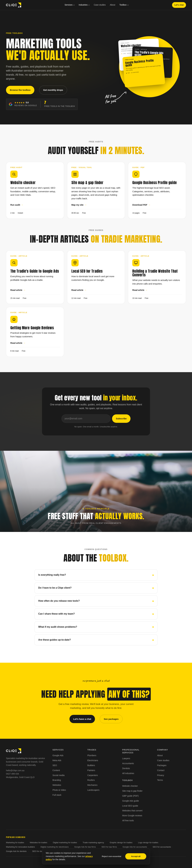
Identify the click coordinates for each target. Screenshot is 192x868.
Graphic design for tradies (121, 843)
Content (56, 770)
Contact (161, 770)
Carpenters (93, 775)
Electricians (93, 760)
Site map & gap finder (132, 791)
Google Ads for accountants (135, 847)
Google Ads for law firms (85, 847)
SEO (55, 765)
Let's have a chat (82, 719)
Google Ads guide (131, 801)
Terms (160, 780)
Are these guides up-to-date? (55, 640)
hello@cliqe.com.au (15, 770)
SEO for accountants (162, 847)
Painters (91, 770)
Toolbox (123, 5)
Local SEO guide (130, 806)
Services (69, 5)
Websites (57, 785)
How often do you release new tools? (59, 601)
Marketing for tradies (15, 843)
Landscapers (93, 790)
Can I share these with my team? (56, 614)
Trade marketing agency (93, 843)
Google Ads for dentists (16, 851)
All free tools (128, 821)
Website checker (130, 786)
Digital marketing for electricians (55, 847)
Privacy (160, 775)
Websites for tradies (38, 843)
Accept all (136, 856)
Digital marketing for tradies (65, 843)
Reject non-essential (112, 856)
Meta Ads (57, 760)
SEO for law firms (109, 847)
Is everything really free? (52, 575)
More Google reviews (132, 816)
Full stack (57, 795)
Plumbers (92, 755)
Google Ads (58, 755)
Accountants (128, 763)
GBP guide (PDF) (130, 796)
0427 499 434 (12, 774)
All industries (128, 773)
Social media (58, 775)
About (112, 5)
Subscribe (121, 419)
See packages (111, 719)
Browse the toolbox (20, 90)
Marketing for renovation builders (20, 847)
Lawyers (126, 758)
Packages (162, 765)
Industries (83, 5)
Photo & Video (59, 790)
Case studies (100, 5)
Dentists (126, 768)
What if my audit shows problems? (58, 627)
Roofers (91, 780)
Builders (91, 765)
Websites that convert (132, 811)
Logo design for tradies (148, 843)
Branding (57, 780)
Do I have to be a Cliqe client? (55, 588)
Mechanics (92, 785)
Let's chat (179, 5)
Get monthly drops (53, 90)
